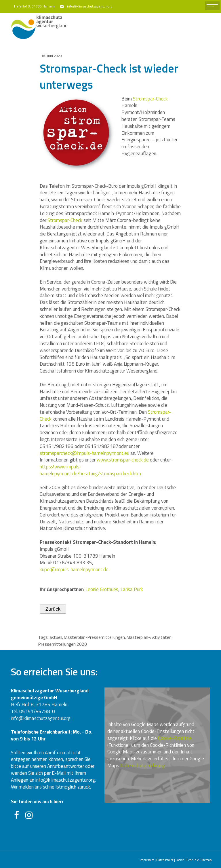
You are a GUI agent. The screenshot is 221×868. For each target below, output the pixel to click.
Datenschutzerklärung (143, 766)
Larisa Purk (132, 589)
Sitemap (206, 860)
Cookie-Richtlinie (175, 738)
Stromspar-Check (150, 99)
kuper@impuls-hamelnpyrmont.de (74, 569)
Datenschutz (165, 860)
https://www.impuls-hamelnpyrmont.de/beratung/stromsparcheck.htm (90, 470)
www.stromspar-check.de (123, 460)
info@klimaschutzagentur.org (89, 6)
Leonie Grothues (102, 589)
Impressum (147, 860)
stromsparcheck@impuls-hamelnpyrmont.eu (84, 453)
